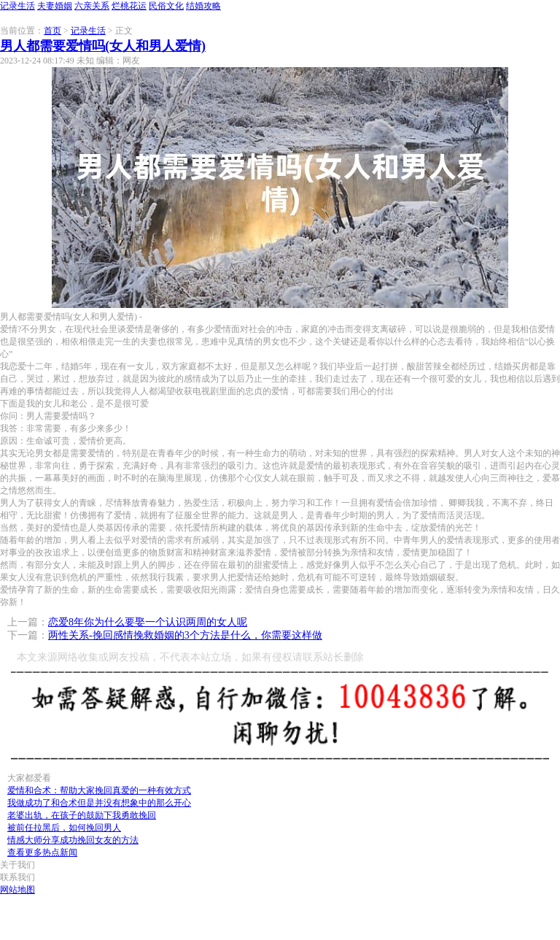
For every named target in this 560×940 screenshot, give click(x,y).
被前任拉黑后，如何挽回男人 (64, 828)
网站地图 (17, 890)
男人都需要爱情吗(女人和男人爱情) (103, 46)
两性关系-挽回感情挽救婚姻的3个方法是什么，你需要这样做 (185, 635)
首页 (52, 31)
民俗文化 (166, 6)
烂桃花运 (129, 6)
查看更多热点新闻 (42, 852)
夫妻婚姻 (55, 6)
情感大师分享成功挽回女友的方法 (73, 840)
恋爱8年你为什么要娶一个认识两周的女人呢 (148, 622)
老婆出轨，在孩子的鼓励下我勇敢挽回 (82, 815)
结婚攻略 (203, 6)
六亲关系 (92, 6)
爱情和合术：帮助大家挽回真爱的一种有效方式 (99, 790)
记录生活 (17, 6)
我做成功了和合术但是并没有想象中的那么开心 (99, 803)
